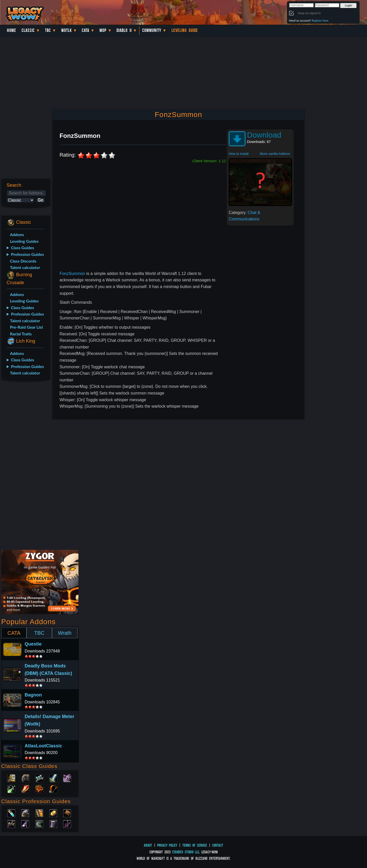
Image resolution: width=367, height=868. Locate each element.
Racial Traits (21, 334)
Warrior (53, 778)
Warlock (67, 778)
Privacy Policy (167, 845)
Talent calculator (25, 267)
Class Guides (23, 248)
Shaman (39, 789)
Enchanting (39, 813)
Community (152, 30)
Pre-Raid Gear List (26, 327)
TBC (48, 30)
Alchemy (11, 813)
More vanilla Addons (275, 154)
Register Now (320, 20)
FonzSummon (72, 274)
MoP (103, 30)
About (148, 845)
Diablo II (124, 30)
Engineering (53, 813)
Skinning (39, 824)
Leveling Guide (185, 30)
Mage (25, 789)
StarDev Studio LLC (186, 852)
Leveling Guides (24, 241)
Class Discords (23, 261)
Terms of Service (195, 845)
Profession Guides (28, 254)
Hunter (53, 789)
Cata (86, 30)
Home (12, 30)
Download (264, 135)
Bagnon (33, 695)
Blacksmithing (25, 813)
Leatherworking (67, 813)
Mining (25, 824)
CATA (14, 633)
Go (41, 200)
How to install (239, 154)
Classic (28, 30)
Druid (25, 778)
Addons (17, 234)
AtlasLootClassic (43, 746)
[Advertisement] (25, 467)
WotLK (66, 30)
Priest (39, 778)
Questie (33, 644)
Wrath (65, 633)
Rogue (11, 789)
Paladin (11, 778)
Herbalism (11, 824)
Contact (218, 845)
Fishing (67, 824)
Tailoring (53, 824)
